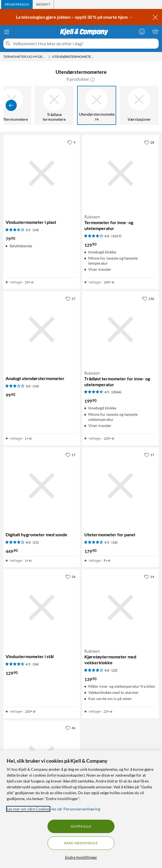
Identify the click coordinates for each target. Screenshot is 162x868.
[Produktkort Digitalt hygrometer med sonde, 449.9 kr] (42, 486)
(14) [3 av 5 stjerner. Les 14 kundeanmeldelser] (36, 386)
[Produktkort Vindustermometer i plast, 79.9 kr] (42, 173)
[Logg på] (142, 31)
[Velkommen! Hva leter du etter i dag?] (85, 44)
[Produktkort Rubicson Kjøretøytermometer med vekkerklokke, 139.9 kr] (120, 608)
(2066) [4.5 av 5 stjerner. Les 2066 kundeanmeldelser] (116, 392)
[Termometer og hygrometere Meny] (49, 57)
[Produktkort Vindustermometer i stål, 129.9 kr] (42, 608)
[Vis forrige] (11, 105)
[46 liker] (70, 728)
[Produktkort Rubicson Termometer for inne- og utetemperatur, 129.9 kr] (120, 173)
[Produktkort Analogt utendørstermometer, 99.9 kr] (42, 329)
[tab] (17, 4)
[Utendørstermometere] (97, 105)
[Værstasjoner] (139, 105)
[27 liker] (70, 298)
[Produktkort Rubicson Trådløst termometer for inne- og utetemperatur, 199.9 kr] (120, 329)
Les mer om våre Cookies (28, 809)
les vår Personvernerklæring (76, 809)
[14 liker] (149, 577)
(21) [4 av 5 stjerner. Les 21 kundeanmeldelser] (36, 542)
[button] (92, 79)
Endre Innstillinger (81, 857)
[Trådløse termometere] (54, 105)
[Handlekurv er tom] (155, 31)
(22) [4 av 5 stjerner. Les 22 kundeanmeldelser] (115, 670)
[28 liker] (149, 142)
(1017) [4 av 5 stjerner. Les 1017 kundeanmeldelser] (116, 236)
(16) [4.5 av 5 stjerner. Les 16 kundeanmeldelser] (115, 542)
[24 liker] (70, 577)
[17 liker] (70, 455)
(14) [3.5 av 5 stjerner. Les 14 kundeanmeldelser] (36, 230)
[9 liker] (71, 142)
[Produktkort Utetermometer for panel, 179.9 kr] (120, 486)
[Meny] (7, 32)
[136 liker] (148, 298)
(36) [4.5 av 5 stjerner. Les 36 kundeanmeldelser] (36, 664)
